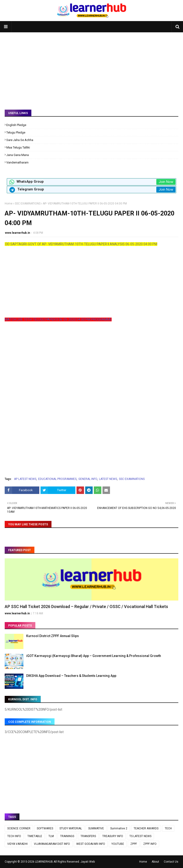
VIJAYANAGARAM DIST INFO (52, 844)
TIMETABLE (35, 836)
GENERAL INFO (88, 479)
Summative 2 (119, 828)
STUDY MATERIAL (71, 828)
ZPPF (134, 844)
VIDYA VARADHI (17, 844)
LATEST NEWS (108, 479)
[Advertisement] (91, 67)
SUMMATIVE (96, 828)
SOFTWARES (45, 828)
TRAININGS (67, 836)
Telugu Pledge (16, 132)
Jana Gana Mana (18, 155)
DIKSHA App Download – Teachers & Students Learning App (71, 676)
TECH (168, 828)
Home (9, 204)
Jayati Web (88, 862)
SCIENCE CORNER (19, 828)
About (155, 862)
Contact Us (171, 862)
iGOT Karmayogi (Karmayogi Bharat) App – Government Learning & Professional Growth (94, 656)
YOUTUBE (118, 844)
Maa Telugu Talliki (18, 147)
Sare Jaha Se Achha (20, 140)
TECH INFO (14, 836)
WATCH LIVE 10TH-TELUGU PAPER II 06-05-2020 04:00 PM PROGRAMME (58, 319)
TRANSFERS (88, 836)
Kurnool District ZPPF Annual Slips (53, 636)
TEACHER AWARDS (146, 828)
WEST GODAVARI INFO (91, 844)
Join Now (166, 182)
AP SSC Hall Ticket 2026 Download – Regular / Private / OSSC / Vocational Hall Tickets (86, 606)
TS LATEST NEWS (140, 836)
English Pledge (16, 125)
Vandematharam (17, 162)
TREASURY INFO (113, 836)
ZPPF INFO (150, 844)
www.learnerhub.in (17, 233)
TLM (51, 836)
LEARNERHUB (44, 862)
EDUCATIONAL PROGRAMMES (57, 479)
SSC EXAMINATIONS (28, 204)
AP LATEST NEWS (25, 479)
